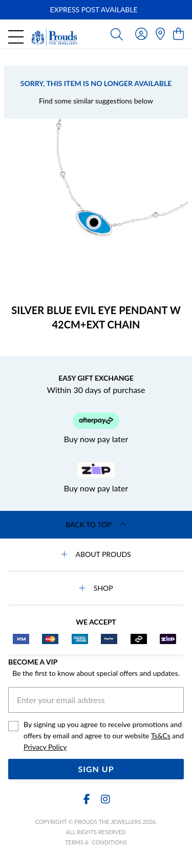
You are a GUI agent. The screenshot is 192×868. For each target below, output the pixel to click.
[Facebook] (87, 799)
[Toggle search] (117, 34)
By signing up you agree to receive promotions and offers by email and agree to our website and (104, 736)
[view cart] (178, 34)
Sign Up (96, 769)
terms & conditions (96, 842)
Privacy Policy (45, 747)
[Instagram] (105, 799)
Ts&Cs (161, 736)
